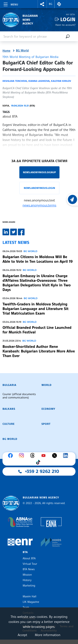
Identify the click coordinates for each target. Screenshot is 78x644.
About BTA (29, 558)
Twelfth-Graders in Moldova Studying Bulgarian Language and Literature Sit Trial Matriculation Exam (35, 309)
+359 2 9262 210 (42, 471)
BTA (25, 552)
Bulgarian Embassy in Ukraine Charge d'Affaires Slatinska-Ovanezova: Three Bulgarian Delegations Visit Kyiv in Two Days (37, 283)
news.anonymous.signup (39, 172)
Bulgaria (9, 385)
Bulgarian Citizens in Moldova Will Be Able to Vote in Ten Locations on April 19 (38, 259)
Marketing (29, 586)
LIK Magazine (31, 602)
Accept (22, 635)
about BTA (10, 116)
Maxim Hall (29, 597)
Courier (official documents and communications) (19, 396)
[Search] (68, 36)
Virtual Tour (30, 564)
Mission (27, 575)
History (27, 580)
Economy (48, 409)
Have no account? (65, 25)
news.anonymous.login (39, 188)
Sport (46, 424)
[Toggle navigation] (10, 4)
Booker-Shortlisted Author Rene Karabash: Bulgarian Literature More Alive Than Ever (39, 351)
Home (6, 51)
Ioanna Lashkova (39, 81)
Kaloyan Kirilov (61, 81)
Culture (9, 424)
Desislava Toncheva (15, 81)
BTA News (29, 569)
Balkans (9, 409)
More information (48, 635)
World (47, 385)
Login (68, 19)
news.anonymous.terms (40, 205)
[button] (42, 4)
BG (51, 4)
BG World (22, 51)
